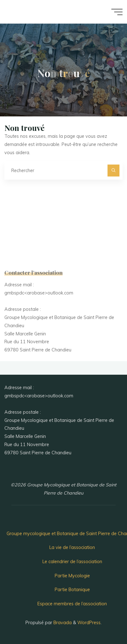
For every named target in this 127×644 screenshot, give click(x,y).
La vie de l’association (72, 547)
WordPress (89, 623)
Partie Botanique (72, 590)
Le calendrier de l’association (72, 562)
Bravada (62, 623)
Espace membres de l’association (72, 604)
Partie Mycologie (72, 576)
